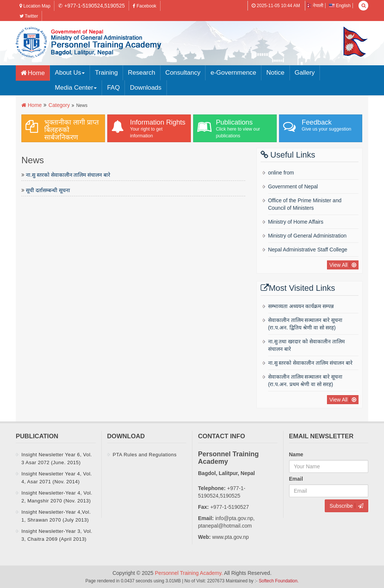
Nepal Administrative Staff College (308, 250)
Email (296, 479)
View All (338, 265)
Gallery (305, 73)
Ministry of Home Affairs (296, 222)
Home (36, 73)
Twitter (29, 16)
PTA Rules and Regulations (145, 455)
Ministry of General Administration (307, 236)
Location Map (35, 6)
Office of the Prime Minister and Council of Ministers (305, 204)
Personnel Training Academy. (189, 573)
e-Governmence (233, 73)
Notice (275, 73)
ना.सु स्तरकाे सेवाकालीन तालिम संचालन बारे (68, 175)
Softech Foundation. (279, 581)
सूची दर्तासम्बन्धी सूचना (48, 190)
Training (106, 73)
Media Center (76, 88)
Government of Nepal (293, 186)
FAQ (113, 88)
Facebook (145, 6)
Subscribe (341, 506)
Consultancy (183, 73)
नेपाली (315, 6)
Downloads (145, 88)
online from (281, 173)
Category (59, 105)
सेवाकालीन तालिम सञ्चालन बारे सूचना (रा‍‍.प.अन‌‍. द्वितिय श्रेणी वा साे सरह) (305, 324)
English (340, 6)
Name (296, 454)
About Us (70, 73)
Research (142, 73)
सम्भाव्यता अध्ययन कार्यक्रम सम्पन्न (301, 306)
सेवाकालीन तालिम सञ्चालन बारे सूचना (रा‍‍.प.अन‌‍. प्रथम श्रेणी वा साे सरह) (305, 380)
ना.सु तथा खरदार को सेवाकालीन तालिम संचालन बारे (306, 345)
